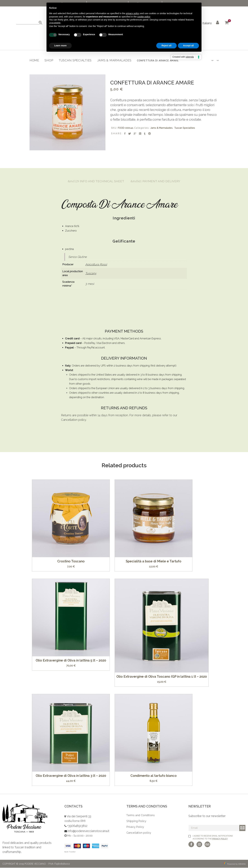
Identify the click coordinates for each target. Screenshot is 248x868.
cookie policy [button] (144, 17)
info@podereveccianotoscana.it (88, 831)
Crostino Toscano (71, 561)
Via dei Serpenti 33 (79, 816)
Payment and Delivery (157, 181)
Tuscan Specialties (185, 128)
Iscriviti (242, 828)
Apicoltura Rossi (96, 265)
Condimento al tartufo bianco (154, 776)
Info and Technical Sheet (95, 181)
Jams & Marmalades (161, 128)
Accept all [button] (188, 46)
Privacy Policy (220, 839)
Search (40, 22)
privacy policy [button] (133, 13)
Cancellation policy (74, 420)
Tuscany (91, 273)
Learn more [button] (60, 46)
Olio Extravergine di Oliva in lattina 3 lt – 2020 (71, 776)
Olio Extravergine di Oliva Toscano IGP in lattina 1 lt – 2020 (162, 677)
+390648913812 (77, 826)
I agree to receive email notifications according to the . (213, 837)
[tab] (95, 181)
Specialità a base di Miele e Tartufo (154, 561)
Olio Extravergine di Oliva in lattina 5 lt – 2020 (71, 661)
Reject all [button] (166, 46)
